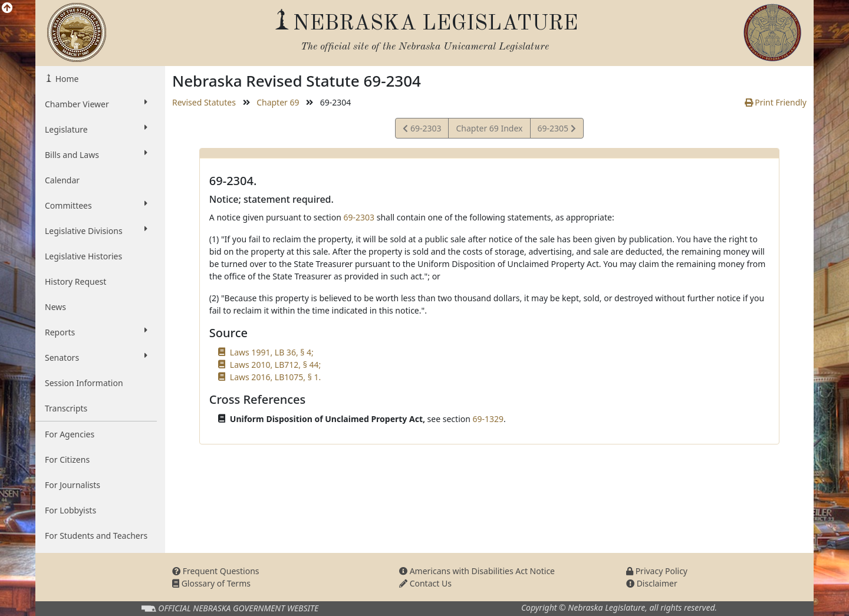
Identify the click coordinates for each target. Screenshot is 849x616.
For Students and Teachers (96, 536)
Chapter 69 (278, 102)
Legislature (96, 129)
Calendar (62, 180)
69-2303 (422, 130)
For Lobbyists (70, 510)
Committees (96, 205)
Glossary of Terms (211, 583)
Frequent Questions (216, 571)
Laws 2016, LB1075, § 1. (275, 377)
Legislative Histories (83, 256)
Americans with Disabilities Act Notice (477, 571)
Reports (96, 332)
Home (66, 79)
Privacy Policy (657, 571)
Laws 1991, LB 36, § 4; (272, 352)
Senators (96, 357)
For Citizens (67, 459)
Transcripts (66, 408)
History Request (75, 281)
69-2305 (557, 130)
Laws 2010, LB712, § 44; (275, 365)
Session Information (84, 383)
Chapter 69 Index (489, 128)
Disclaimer (652, 583)
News (55, 307)
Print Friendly (776, 102)
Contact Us (425, 583)
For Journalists (73, 485)
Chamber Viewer (96, 104)
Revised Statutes (204, 102)
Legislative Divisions (96, 230)
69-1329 (488, 419)
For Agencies (70, 434)
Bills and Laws (96, 154)
